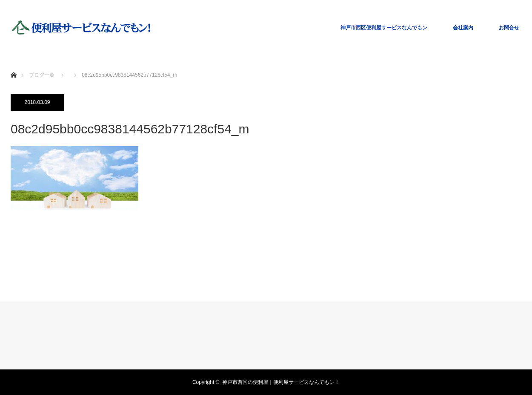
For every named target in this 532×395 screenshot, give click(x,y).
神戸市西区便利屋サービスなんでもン (384, 28)
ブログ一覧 (42, 75)
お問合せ (509, 28)
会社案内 (463, 28)
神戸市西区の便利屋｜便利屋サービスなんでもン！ (281, 382)
